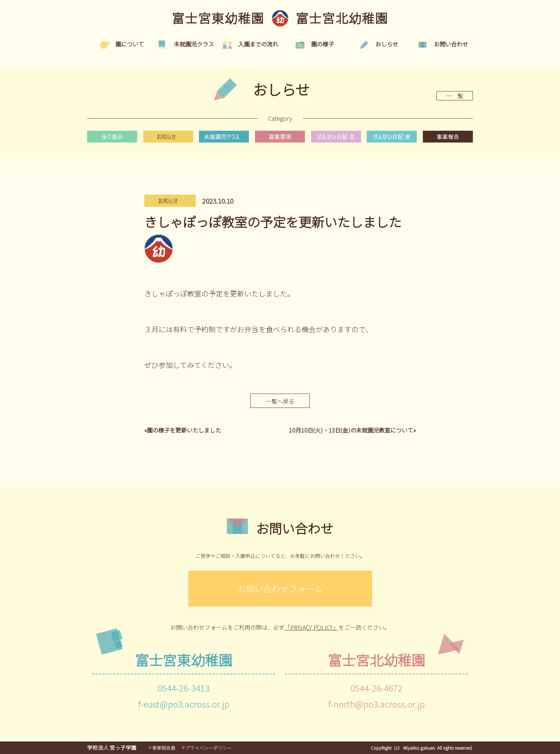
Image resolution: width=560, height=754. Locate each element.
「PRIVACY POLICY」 (312, 627)
